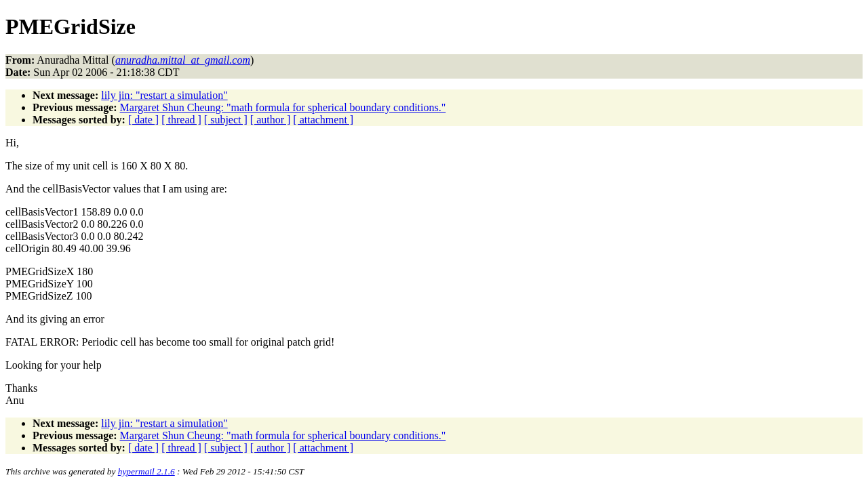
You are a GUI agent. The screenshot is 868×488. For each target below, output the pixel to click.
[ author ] (271, 120)
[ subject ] (226, 120)
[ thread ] (181, 120)
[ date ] (143, 120)
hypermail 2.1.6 (146, 471)
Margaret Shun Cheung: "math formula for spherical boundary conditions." (283, 107)
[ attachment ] (323, 120)
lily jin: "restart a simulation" (164, 95)
